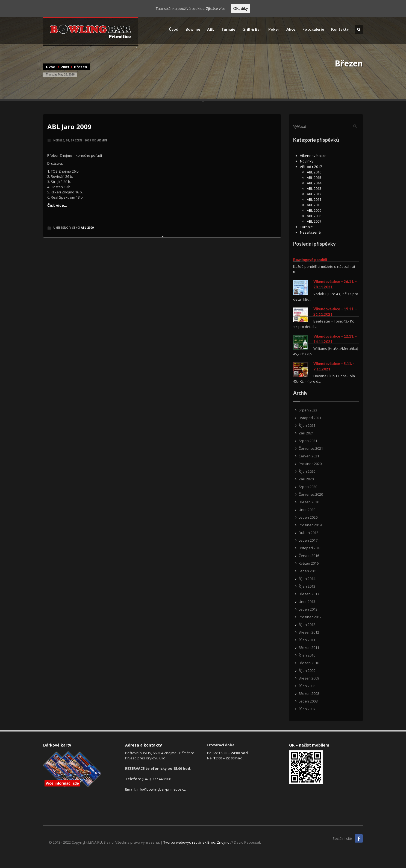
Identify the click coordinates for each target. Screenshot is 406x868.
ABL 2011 (314, 199)
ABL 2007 (314, 221)
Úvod (174, 29)
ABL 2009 (87, 228)
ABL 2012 (314, 194)
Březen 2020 (309, 502)
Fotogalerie (312, 29)
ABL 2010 (314, 205)
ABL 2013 (314, 188)
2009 (65, 67)
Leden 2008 (308, 701)
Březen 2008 (309, 693)
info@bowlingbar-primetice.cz (161, 789)
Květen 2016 (309, 563)
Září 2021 (306, 433)
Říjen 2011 (307, 640)
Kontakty (340, 29)
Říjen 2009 (307, 670)
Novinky (307, 161)
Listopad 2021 (310, 418)
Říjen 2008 (307, 686)
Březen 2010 (309, 663)
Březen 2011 (309, 648)
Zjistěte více (216, 8)
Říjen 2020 (307, 471)
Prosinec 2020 (310, 464)
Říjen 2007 (307, 709)
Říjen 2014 (307, 579)
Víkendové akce (313, 156)
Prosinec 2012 (310, 617)
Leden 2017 (308, 540)
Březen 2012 (309, 632)
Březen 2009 (309, 678)
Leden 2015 (308, 571)
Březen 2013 (309, 594)
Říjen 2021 (307, 425)
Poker (274, 29)
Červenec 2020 (311, 494)
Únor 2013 (307, 602)
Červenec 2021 (311, 448)
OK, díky (241, 8)
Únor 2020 (307, 510)
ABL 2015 (314, 178)
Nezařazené (310, 232)
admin (102, 140)
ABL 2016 (314, 172)
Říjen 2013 (307, 586)
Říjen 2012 (307, 625)
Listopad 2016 (310, 548)
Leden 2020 (308, 517)
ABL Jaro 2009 (69, 127)
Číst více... (57, 205)
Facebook (359, 838)
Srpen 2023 (308, 410)
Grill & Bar (252, 29)
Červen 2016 (309, 556)
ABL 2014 (314, 183)
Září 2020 (306, 479)
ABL (209, 29)
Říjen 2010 (307, 655)
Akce (289, 29)
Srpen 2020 (308, 487)
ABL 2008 (314, 216)
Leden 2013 (308, 609)
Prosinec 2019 (310, 525)
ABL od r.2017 (311, 167)
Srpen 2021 (308, 441)
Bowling (191, 29)
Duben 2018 (308, 533)
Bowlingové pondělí (310, 260)
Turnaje (228, 29)
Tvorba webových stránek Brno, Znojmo (196, 842)
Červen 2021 (309, 456)
